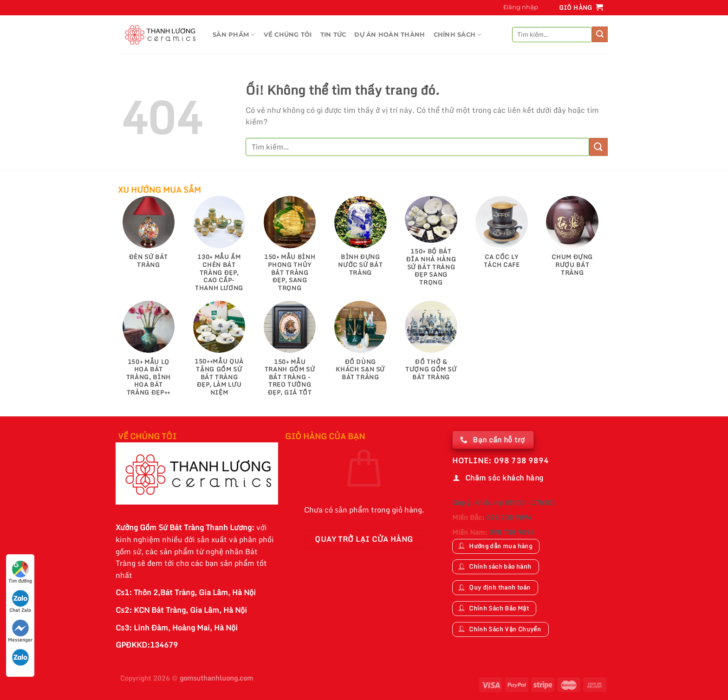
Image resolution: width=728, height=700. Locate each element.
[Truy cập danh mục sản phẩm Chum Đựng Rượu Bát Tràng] (572, 240)
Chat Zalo (20, 602)
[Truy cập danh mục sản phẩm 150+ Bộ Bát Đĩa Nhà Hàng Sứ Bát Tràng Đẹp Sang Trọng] (431, 245)
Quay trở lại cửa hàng (364, 539)
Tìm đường (20, 573)
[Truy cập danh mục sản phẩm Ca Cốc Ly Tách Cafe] (502, 237)
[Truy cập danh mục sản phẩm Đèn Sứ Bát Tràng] (149, 237)
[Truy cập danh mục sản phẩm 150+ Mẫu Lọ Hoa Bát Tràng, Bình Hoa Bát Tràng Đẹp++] (149, 353)
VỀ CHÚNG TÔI (288, 35)
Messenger (20, 632)
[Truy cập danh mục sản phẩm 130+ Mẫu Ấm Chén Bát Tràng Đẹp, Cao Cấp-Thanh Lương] (219, 248)
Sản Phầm (234, 35)
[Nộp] (600, 34)
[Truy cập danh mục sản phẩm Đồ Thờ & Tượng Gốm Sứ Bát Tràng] (431, 345)
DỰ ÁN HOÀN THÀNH (390, 35)
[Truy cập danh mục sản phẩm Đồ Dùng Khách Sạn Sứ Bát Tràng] (361, 345)
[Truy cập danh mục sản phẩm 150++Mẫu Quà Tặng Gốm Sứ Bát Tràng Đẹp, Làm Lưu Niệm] (219, 353)
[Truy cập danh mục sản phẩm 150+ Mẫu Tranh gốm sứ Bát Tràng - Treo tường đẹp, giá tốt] (290, 353)
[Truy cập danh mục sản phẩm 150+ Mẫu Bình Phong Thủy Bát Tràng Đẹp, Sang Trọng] (290, 248)
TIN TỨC (333, 35)
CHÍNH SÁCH (458, 35)
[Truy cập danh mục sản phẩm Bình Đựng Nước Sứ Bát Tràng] (361, 240)
